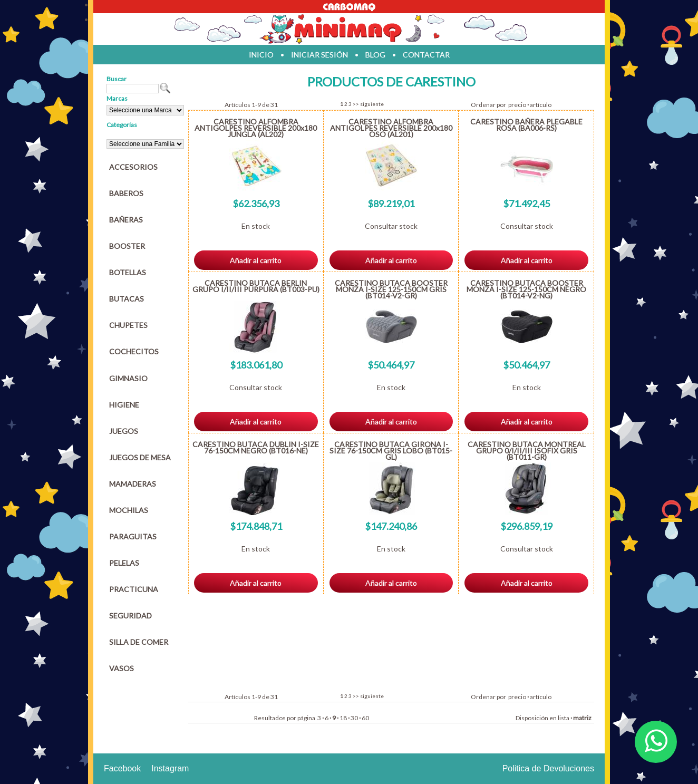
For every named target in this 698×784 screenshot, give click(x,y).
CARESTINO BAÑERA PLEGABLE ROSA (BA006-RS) (526, 125)
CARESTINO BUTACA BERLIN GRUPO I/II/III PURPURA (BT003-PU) (256, 286)
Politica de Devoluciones (548, 768)
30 (354, 718)
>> (356, 104)
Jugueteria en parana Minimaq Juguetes (349, 29)
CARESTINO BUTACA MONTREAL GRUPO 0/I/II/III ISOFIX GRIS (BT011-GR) (527, 451)
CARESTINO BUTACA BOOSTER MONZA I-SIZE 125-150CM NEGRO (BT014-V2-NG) (526, 289)
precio (517, 105)
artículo (541, 105)
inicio (261, 55)
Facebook (122, 768)
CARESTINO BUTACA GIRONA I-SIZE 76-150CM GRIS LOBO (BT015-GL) (391, 451)
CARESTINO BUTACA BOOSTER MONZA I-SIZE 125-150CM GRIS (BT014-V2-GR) (391, 289)
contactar (426, 55)
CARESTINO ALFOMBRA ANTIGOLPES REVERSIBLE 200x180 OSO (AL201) (391, 128)
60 (365, 718)
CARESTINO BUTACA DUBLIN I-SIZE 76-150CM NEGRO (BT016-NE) (256, 447)
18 (343, 718)
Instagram (170, 768)
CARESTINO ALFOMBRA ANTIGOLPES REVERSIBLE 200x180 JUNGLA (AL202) (256, 128)
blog (375, 55)
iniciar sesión (319, 55)
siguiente (372, 104)
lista (564, 718)
